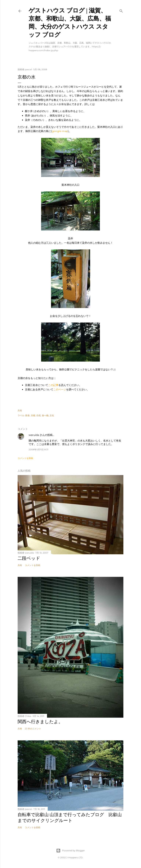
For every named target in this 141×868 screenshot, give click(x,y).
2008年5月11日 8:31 (38, 449)
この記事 (53, 385)
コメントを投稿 (25, 458)
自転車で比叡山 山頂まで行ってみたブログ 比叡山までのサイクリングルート (70, 817)
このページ (60, 389)
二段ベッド (29, 558)
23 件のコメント (33, 729)
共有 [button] (20, 410)
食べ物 (45, 415)
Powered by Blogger (70, 851)
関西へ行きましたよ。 (40, 722)
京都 (33, 415)
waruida (34, 435)
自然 (39, 415)
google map (60, 131)
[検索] (121, 10)
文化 (52, 415)
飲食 (28, 415)
